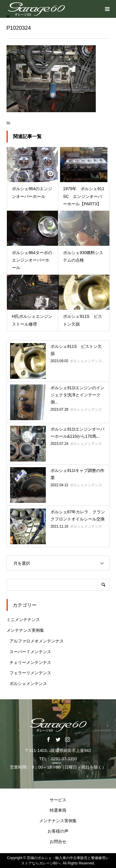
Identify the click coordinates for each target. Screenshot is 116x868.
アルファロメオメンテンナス (37, 641)
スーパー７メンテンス (30, 652)
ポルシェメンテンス (28, 684)
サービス (58, 800)
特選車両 (58, 810)
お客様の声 (58, 831)
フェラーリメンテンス (30, 673)
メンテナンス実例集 (25, 630)
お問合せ (58, 842)
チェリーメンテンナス (30, 662)
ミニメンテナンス (23, 620)
